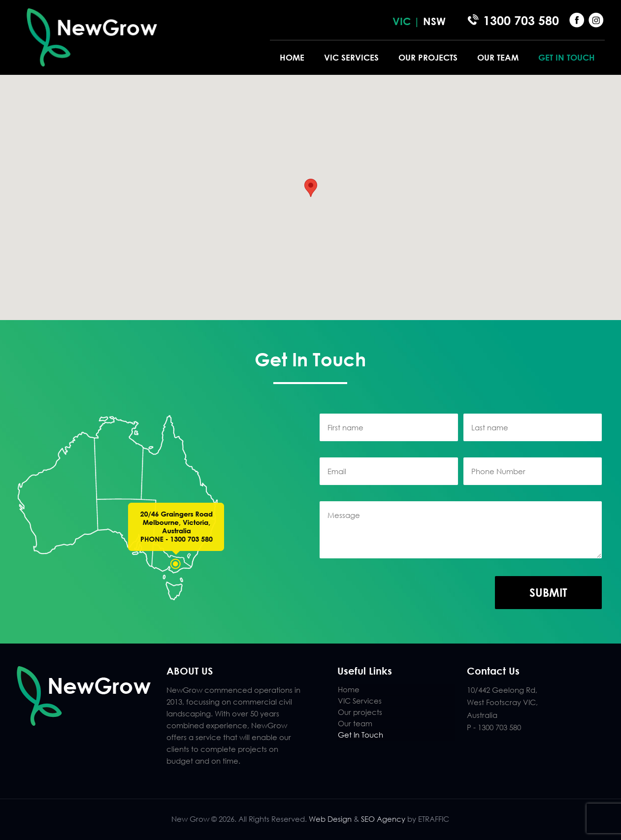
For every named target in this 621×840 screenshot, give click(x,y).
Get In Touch (360, 735)
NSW (434, 21)
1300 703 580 (521, 20)
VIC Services (360, 701)
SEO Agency (384, 819)
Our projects (360, 712)
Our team (355, 723)
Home (349, 689)
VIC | (408, 21)
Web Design (330, 819)
